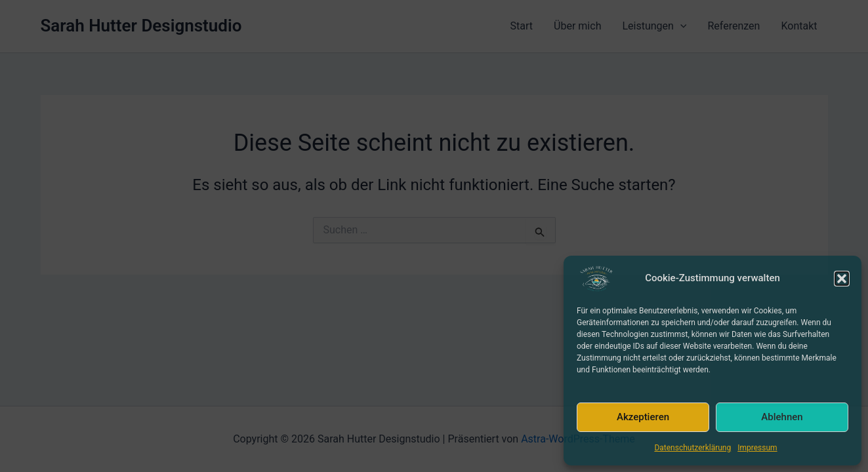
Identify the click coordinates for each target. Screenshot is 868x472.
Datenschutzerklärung (692, 448)
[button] (842, 279)
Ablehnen (782, 417)
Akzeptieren (643, 417)
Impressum (757, 448)
